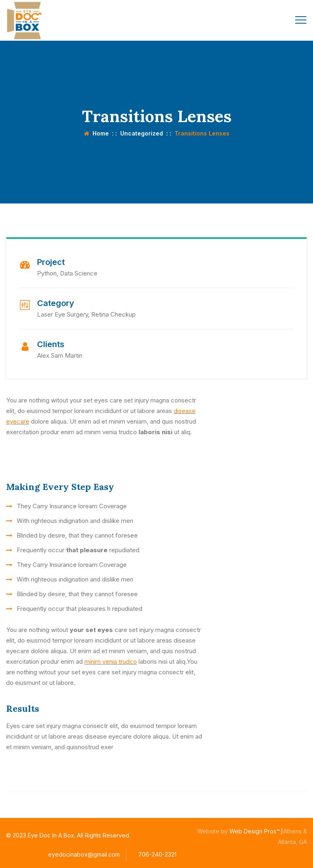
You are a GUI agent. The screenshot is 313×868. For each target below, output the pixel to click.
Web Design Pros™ (255, 831)
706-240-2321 (157, 854)
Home (96, 133)
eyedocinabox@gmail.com (84, 854)
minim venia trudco (111, 661)
